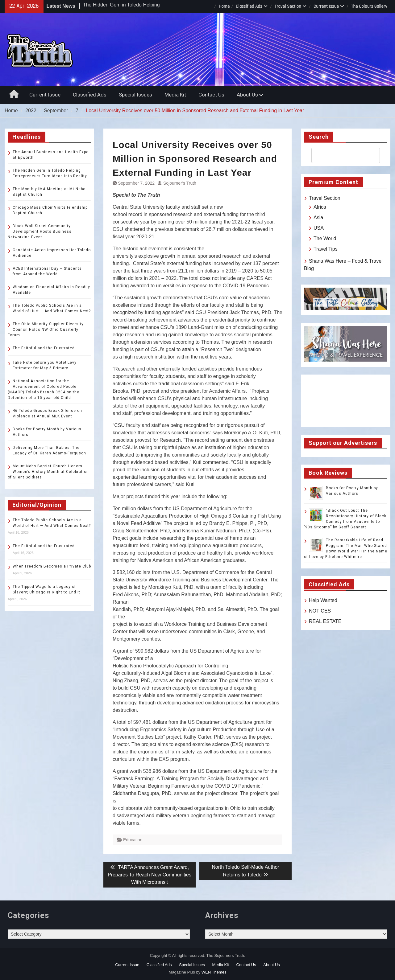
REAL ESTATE (325, 621)
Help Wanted (323, 600)
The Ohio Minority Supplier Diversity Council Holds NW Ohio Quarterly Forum (46, 330)
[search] (340, 155)
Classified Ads (249, 6)
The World (325, 238)
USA (319, 228)
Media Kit (175, 95)
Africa (320, 207)
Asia (318, 217)
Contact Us (211, 95)
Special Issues (135, 95)
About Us (247, 95)
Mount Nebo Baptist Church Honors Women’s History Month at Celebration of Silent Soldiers (48, 472)
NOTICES (320, 611)
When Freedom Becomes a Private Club (52, 566)
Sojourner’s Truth (180, 183)
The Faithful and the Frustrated (44, 348)
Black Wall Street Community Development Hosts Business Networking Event (40, 232)
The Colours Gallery (369, 6)
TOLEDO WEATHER (346, 401)
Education (133, 840)
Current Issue (326, 6)
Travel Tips (326, 249)
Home (224, 6)
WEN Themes (214, 972)
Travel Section (288, 6)
